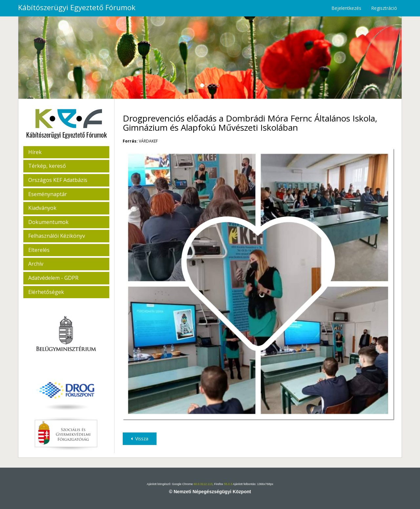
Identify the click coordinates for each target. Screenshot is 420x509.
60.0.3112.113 (203, 484)
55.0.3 (228, 484)
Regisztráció (384, 8)
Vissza (140, 439)
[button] (47, 58)
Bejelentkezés (346, 8)
